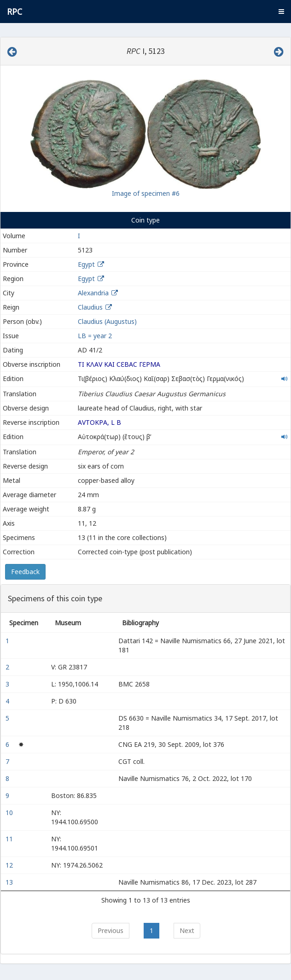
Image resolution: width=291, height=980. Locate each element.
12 (10, 865)
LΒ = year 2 (95, 336)
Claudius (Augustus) (107, 321)
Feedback (25, 572)
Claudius (90, 307)
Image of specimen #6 (146, 193)
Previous (111, 930)
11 (10, 839)
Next (187, 930)
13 (10, 882)
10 (10, 813)
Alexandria (93, 293)
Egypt (86, 264)
